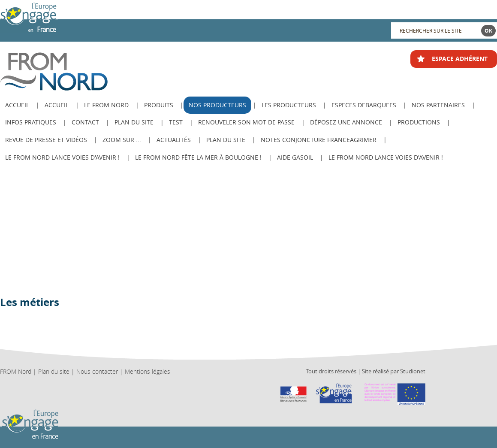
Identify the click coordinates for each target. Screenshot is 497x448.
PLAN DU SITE (226, 140)
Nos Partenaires (438, 105)
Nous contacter (97, 371)
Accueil (57, 105)
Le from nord (106, 105)
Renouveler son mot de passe (246, 122)
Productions (419, 122)
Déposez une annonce (346, 122)
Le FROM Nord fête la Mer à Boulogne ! (198, 157)
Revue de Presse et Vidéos (46, 140)
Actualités (174, 140)
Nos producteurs (217, 105)
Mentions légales (148, 371)
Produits (159, 105)
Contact (85, 122)
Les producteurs (289, 105)
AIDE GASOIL (295, 157)
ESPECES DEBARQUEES (364, 105)
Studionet (413, 371)
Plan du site (134, 122)
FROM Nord (16, 371)
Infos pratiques (31, 122)
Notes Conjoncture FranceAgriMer (319, 140)
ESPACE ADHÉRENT (460, 59)
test (176, 122)
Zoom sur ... (122, 140)
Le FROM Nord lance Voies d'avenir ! (62, 157)
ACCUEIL (17, 105)
